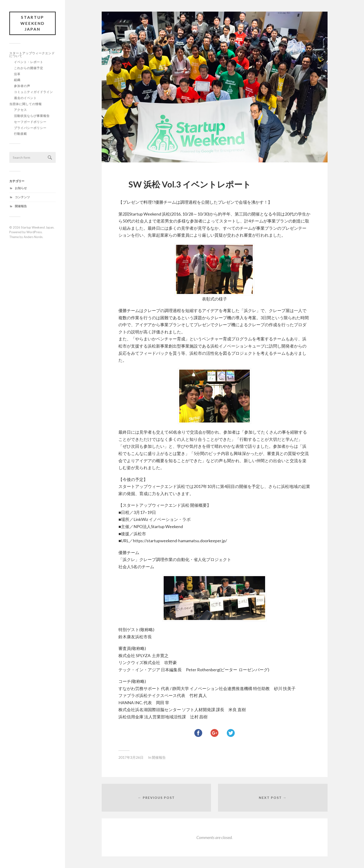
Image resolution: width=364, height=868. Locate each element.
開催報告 (21, 206)
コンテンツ (22, 197)
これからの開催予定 (29, 68)
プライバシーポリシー (30, 128)
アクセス (20, 110)
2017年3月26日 (131, 757)
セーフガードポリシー (30, 122)
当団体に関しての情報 (26, 104)
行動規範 (20, 134)
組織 (17, 80)
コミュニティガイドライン (33, 92)
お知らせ (21, 188)
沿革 (17, 74)
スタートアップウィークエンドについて (32, 55)
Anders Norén (33, 237)
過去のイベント (25, 98)
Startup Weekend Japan (33, 23)
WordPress (34, 232)
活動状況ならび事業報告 (32, 116)
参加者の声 (22, 86)
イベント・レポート (29, 62)
